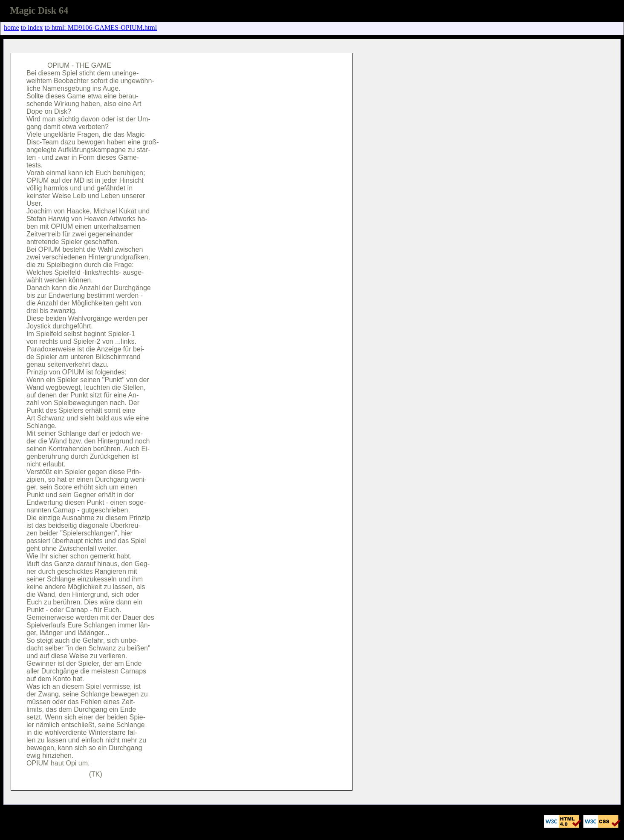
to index (32, 27)
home (12, 27)
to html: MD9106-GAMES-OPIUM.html (101, 27)
